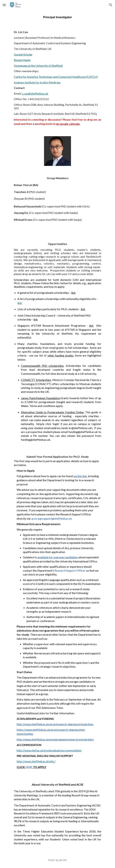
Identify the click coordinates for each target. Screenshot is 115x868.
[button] (4, 5)
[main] (57, 17)
